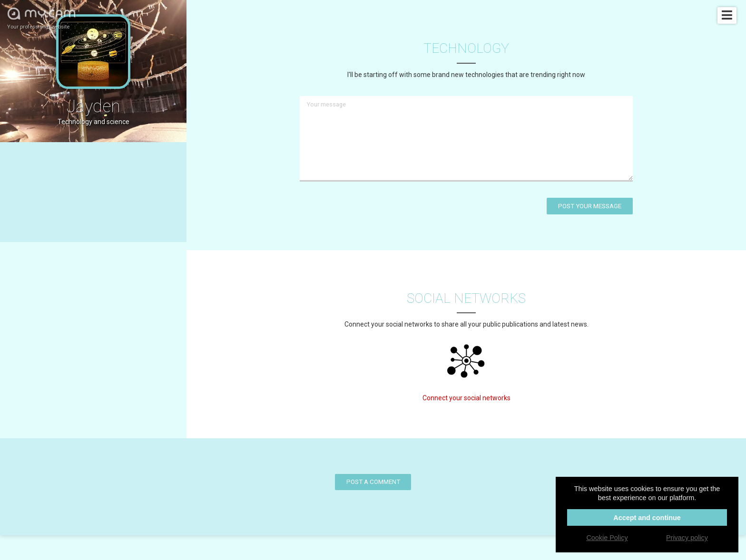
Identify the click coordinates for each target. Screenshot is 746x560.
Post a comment (373, 482)
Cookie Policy (607, 538)
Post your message (590, 206)
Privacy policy (687, 538)
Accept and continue (647, 518)
